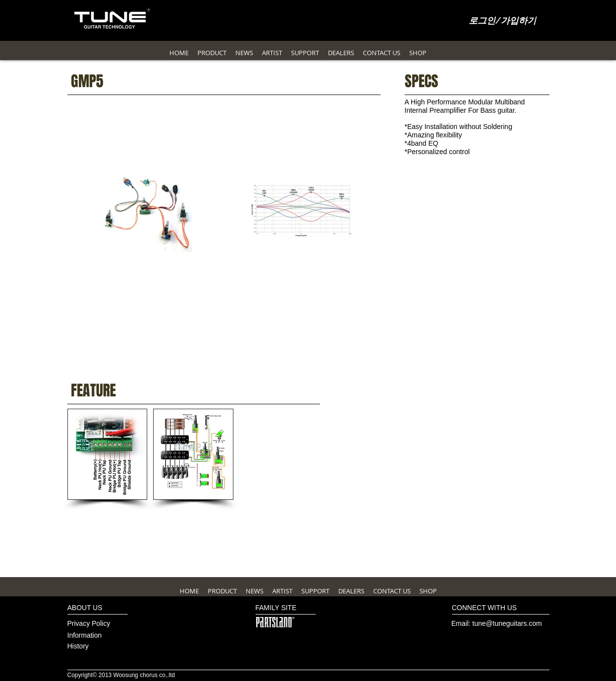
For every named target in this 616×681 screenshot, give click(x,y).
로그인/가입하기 (503, 21)
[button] (108, 454)
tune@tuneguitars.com (507, 623)
